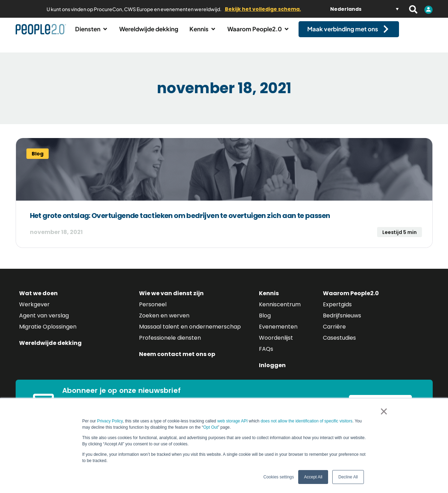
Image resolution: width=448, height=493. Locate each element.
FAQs (266, 355)
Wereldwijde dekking (50, 349)
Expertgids (337, 311)
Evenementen (278, 333)
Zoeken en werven (164, 322)
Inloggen (272, 371)
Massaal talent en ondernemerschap (190, 333)
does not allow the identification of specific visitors (307, 421)
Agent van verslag (44, 322)
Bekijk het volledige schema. (263, 9)
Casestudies (339, 344)
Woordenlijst (276, 344)
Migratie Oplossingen (48, 333)
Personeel (153, 311)
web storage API (233, 421)
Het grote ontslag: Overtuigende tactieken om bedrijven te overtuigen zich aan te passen (180, 222)
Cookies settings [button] (279, 477)
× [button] (384, 411)
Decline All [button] (348, 477)
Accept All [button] (313, 477)
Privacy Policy (110, 421)
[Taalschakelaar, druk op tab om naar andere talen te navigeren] (364, 9)
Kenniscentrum (280, 311)
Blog (265, 322)
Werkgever (34, 311)
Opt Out (211, 427)
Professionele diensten (170, 344)
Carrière (334, 333)
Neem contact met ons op (177, 360)
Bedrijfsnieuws (342, 322)
